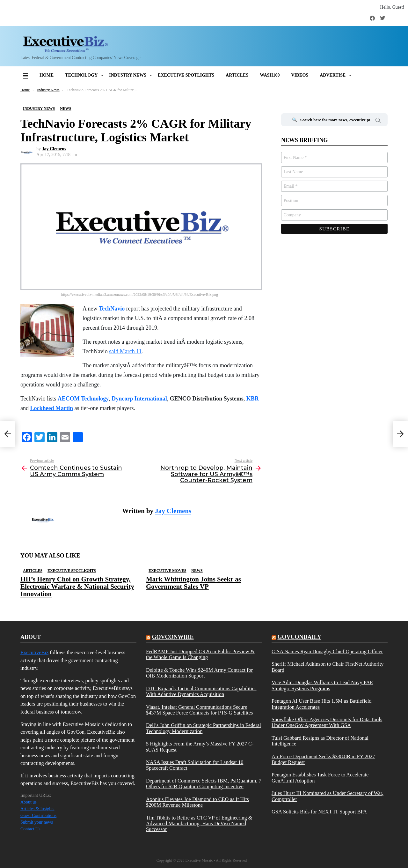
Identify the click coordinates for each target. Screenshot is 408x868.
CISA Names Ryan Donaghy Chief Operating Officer (327, 652)
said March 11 (125, 351)
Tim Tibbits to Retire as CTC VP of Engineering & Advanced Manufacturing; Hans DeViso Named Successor (199, 824)
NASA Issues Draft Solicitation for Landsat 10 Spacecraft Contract (195, 765)
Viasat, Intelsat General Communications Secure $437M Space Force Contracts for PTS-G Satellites (199, 710)
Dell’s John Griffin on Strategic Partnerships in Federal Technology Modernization (204, 728)
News (197, 571)
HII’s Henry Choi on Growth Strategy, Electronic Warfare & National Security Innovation (77, 587)
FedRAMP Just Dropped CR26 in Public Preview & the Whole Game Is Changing (200, 655)
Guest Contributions (38, 816)
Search (378, 121)
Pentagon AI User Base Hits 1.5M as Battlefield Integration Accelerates (322, 704)
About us (29, 802)
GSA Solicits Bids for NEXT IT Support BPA (319, 812)
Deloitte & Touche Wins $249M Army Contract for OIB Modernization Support (199, 673)
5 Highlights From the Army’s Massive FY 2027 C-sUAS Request (200, 747)
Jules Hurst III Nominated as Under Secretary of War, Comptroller (328, 796)
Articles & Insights (37, 809)
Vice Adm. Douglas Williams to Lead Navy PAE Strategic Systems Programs (322, 685)
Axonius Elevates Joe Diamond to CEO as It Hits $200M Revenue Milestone (197, 802)
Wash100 (270, 75)
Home (47, 75)
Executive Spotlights (186, 75)
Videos (300, 75)
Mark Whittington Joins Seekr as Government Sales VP (193, 583)
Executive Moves (167, 571)
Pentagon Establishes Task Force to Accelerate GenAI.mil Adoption (320, 778)
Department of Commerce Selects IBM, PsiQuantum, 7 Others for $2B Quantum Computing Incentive (204, 784)
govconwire (173, 637)
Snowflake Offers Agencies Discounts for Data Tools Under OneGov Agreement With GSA (327, 722)
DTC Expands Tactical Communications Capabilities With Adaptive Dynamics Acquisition (201, 692)
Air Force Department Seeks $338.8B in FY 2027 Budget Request (323, 759)
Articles (237, 75)
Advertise (333, 75)
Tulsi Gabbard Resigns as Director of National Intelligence (320, 741)
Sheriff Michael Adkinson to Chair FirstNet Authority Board (328, 667)
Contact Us (30, 829)
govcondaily (299, 637)
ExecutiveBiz (34, 652)
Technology (81, 75)
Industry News (128, 75)
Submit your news (37, 822)
